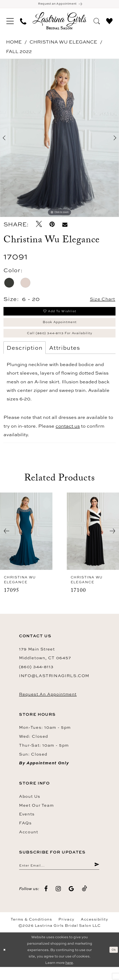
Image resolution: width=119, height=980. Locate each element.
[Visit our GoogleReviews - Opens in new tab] (72, 902)
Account (29, 843)
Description (25, 358)
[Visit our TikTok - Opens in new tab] (85, 902)
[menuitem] (10, 23)
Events (27, 825)
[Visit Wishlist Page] (109, 23)
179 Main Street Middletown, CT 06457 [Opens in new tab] (45, 664)
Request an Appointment (48, 705)
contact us (68, 437)
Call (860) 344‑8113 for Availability (60, 343)
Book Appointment (60, 329)
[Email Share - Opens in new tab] (65, 227)
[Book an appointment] (59, 5)
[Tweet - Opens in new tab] (39, 227)
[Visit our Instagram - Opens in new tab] (58, 902)
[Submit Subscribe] (96, 877)
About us (30, 807)
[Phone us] (23, 23)
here (69, 976)
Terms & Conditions (31, 932)
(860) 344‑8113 (36, 677)
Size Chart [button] (99, 302)
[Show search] (97, 23)
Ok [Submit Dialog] (113, 963)
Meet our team (36, 816)
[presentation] (26, 542)
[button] (10, 23)
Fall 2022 (19, 54)
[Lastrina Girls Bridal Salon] (60, 23)
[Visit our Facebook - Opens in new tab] (46, 902)
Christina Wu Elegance (63, 44)
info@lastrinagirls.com (54, 686)
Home (14, 44)
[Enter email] (59, 877)
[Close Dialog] (5, 963)
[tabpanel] (59, 140)
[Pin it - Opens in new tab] (52, 227)
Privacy (66, 932)
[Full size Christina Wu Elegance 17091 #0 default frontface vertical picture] (59, 140)
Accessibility (95, 932)
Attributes (65, 358)
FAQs (25, 834)
